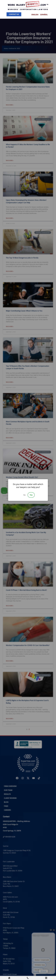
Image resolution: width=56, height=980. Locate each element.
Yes (31, 495)
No (25, 495)
